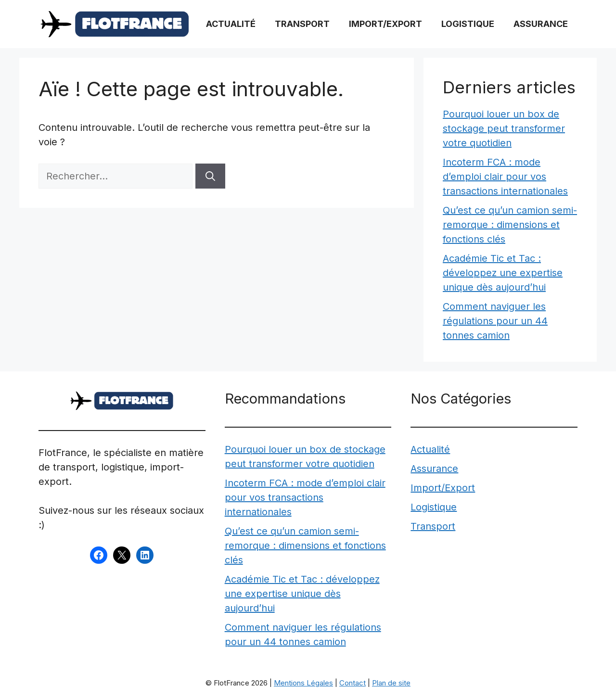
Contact (353, 683)
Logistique (468, 24)
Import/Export (385, 24)
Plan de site (391, 683)
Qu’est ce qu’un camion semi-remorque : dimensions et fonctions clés (510, 225)
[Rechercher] (210, 176)
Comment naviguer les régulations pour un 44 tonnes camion (495, 321)
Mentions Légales (303, 683)
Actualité (231, 24)
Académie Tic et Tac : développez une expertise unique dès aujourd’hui (503, 273)
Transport (302, 24)
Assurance (541, 24)
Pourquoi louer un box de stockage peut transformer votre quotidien (504, 128)
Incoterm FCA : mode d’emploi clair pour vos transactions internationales (505, 177)
